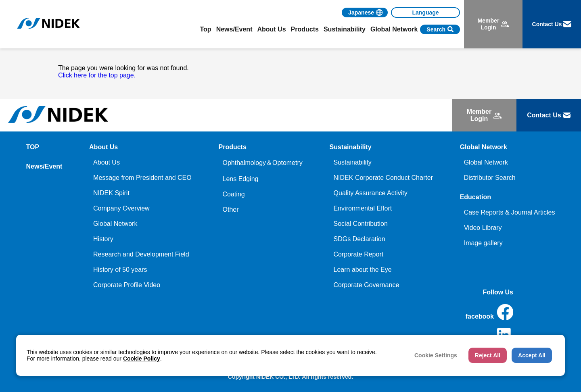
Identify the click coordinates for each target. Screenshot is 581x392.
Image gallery (483, 243)
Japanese (361, 13)
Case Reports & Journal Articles (510, 212)
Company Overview (121, 208)
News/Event (234, 29)
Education (475, 197)
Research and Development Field (141, 254)
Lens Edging (240, 179)
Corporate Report (359, 254)
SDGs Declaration (359, 239)
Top (206, 29)
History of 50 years (120, 270)
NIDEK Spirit (111, 193)
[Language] (425, 13)
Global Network (115, 224)
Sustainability (353, 162)
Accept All (532, 355)
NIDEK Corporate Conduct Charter (383, 178)
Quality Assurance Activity (371, 193)
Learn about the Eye (363, 270)
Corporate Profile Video (127, 285)
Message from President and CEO (142, 178)
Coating (233, 194)
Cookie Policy (142, 359)
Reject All (488, 355)
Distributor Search (490, 178)
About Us (107, 162)
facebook (489, 312)
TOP (33, 147)
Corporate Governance (367, 285)
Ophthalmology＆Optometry (262, 163)
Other (230, 210)
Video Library (483, 228)
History (103, 239)
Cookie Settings (436, 355)
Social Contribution (361, 224)
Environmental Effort (363, 208)
